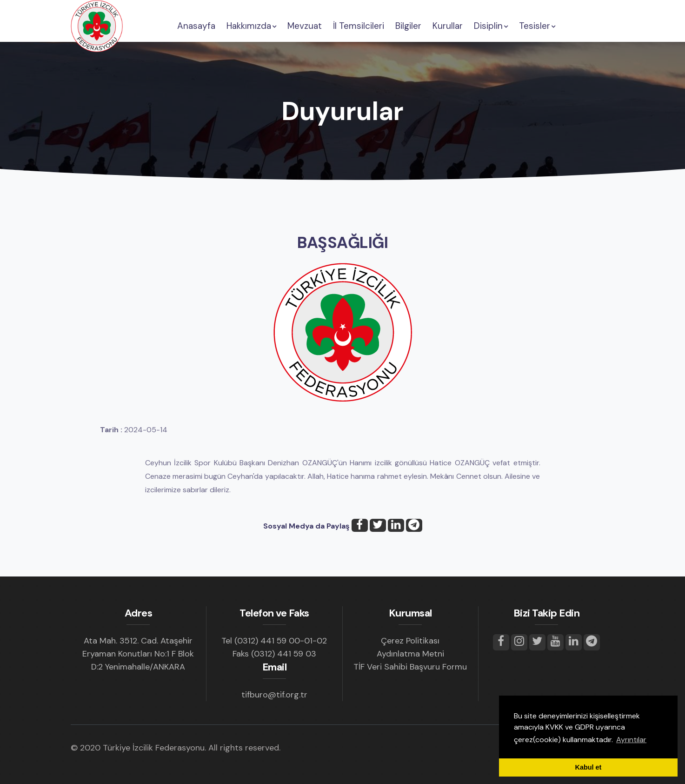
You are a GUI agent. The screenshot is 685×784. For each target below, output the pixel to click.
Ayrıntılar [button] (631, 740)
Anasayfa (196, 26)
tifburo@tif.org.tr (274, 695)
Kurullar (448, 26)
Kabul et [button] (589, 767)
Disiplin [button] (491, 26)
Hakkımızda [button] (251, 26)
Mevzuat (305, 26)
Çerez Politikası (410, 641)
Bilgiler (408, 26)
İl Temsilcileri (359, 26)
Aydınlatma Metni (410, 654)
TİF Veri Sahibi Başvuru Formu (410, 667)
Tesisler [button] (537, 26)
